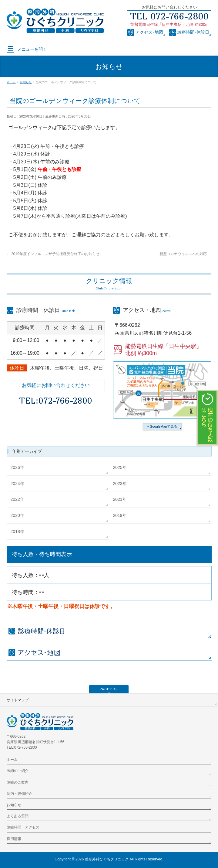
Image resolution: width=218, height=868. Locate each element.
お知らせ (14, 805)
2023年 (120, 484)
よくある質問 (18, 816)
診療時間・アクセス (23, 827)
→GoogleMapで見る (162, 426)
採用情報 (14, 839)
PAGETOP (109, 689)
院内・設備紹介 (19, 794)
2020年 (17, 515)
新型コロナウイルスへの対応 (185, 254)
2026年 (17, 467)
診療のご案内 (18, 782)
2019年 (120, 515)
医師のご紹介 (18, 771)
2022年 (17, 499)
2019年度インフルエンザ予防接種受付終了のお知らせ (53, 254)
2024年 (17, 484)
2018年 (17, 531)
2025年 (120, 467)
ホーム (12, 760)
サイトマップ (18, 700)
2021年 (120, 499)
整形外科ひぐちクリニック (107, 859)
